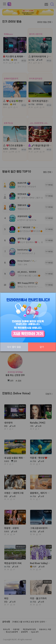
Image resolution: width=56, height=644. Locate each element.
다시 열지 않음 (14, 347)
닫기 (42, 347)
